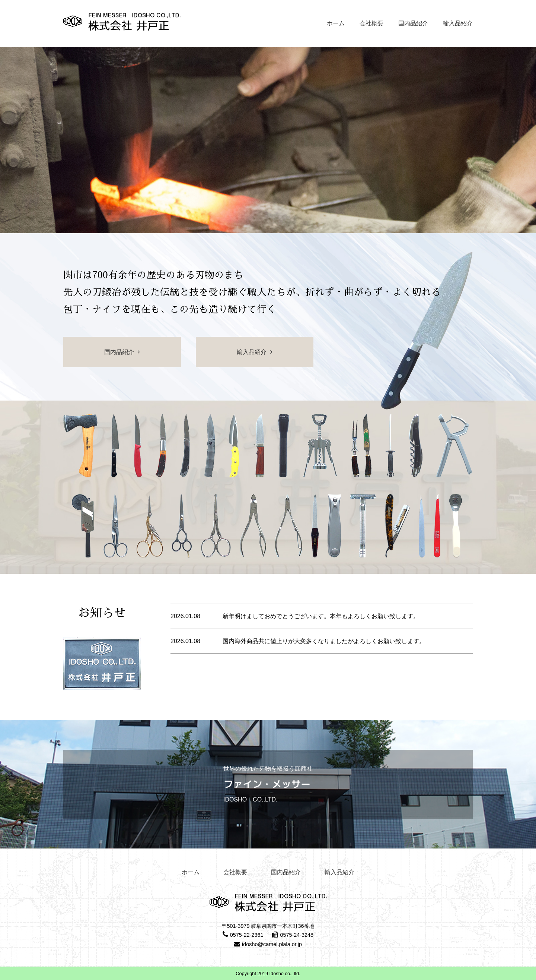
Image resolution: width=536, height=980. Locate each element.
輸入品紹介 (458, 23)
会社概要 (371, 23)
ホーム (336, 23)
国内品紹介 (413, 23)
